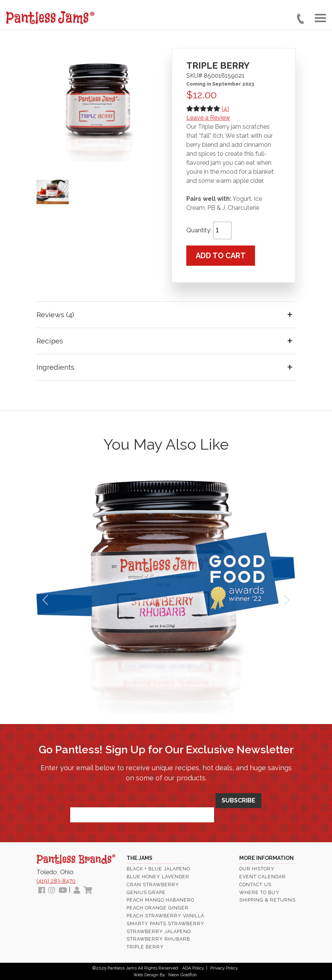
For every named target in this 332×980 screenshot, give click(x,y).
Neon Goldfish (183, 975)
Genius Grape (146, 892)
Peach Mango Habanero (160, 900)
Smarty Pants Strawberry (165, 924)
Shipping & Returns (267, 900)
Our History (257, 869)
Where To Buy (259, 892)
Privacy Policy (224, 968)
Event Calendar (263, 877)
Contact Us (255, 884)
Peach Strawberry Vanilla (165, 916)
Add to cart (221, 256)
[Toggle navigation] (320, 18)
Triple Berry (145, 947)
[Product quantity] (222, 230)
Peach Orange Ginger (158, 908)
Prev (46, 600)
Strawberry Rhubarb (158, 939)
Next (286, 600)
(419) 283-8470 (56, 881)
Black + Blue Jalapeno (158, 869)
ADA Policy (193, 968)
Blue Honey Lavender (158, 877)
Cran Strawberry (153, 884)
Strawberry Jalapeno (159, 931)
